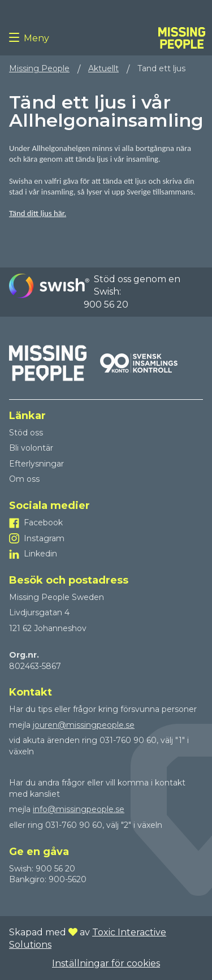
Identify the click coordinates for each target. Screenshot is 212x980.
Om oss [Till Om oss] (24, 479)
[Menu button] (16, 38)
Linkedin (40, 554)
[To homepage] (182, 38)
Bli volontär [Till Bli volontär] (31, 448)
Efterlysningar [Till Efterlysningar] (36, 464)
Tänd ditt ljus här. (38, 213)
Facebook (43, 523)
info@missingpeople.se (79, 809)
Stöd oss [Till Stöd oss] (26, 433)
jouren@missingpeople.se (84, 725)
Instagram (44, 538)
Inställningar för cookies (106, 963)
